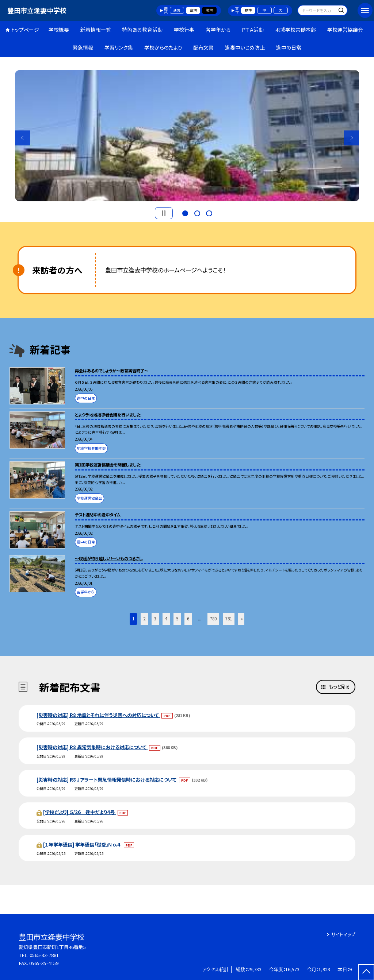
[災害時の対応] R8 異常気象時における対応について (92, 747)
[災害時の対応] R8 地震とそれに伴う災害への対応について (98, 715)
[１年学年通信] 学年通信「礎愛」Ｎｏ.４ (83, 845)
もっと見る (339, 687)
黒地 (209, 10)
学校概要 (59, 30)
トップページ (25, 30)
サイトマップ (343, 934)
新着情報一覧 (96, 30)
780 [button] (213, 619)
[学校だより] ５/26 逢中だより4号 (79, 812)
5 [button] (177, 619)
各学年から (218, 30)
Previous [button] (22, 138)
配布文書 (203, 47)
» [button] (242, 619)
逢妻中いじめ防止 (245, 47)
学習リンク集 (119, 47)
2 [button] (197, 213)
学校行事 (184, 30)
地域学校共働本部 (295, 30)
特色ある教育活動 (142, 30)
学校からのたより (163, 47)
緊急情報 (83, 47)
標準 (248, 10)
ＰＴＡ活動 (253, 30)
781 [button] (229, 619)
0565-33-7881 (44, 955)
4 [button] (166, 619)
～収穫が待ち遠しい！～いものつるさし (109, 558)
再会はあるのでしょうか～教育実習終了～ (112, 371)
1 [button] (185, 213)
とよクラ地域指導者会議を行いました (108, 415)
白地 (193, 10)
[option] (187, 136)
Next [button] (352, 138)
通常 (177, 10)
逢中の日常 (289, 47)
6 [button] (188, 619)
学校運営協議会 (345, 30)
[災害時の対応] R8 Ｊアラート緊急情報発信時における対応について (107, 780)
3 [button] (209, 213)
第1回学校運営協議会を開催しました (108, 465)
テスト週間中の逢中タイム (98, 515)
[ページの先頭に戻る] (366, 972)
